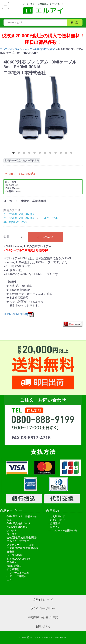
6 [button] (40, 153)
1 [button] (14, 153)
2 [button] (19, 153)
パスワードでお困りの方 (64, 530)
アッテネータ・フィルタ (20, 545)
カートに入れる (46, 237)
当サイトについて (43, 599)
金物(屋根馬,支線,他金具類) (22, 538)
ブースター (13, 534)
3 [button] (25, 153)
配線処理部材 (14, 566)
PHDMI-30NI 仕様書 (19, 314)
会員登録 (55, 523)
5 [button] (35, 153)
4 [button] (30, 153)
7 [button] (46, 153)
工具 (9, 580)
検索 (75, 23)
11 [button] (67, 153)
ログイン (55, 527)
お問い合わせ (57, 520)
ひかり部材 (13, 569)
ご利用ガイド (57, 516)
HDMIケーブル (49, 218)
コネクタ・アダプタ (18, 541)
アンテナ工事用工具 (18, 573)
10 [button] (61, 153)
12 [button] (72, 153)
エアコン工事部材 (17, 576)
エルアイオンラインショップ (16, 49)
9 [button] (56, 153)
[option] (43, 113)
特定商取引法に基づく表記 (43, 617)
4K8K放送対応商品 (45, 49)
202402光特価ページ (18, 523)
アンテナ (12, 530)
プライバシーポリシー (43, 608)
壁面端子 (12, 562)
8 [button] (51, 153)
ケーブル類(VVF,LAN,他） (19, 214)
